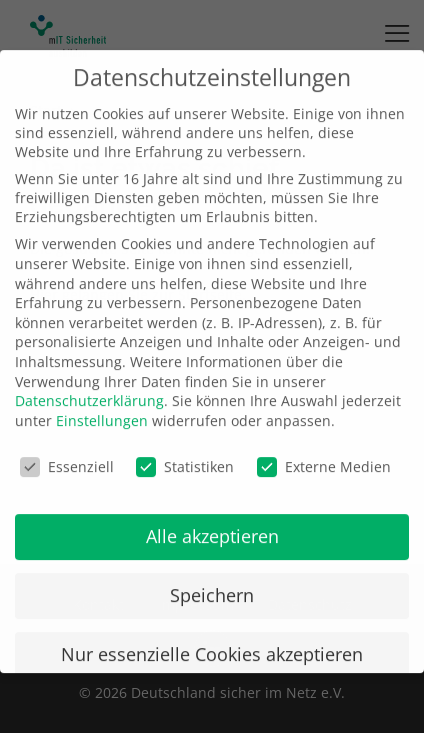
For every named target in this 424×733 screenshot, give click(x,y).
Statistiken (185, 449)
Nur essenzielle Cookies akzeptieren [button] (212, 638)
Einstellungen (102, 404)
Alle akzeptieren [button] (212, 520)
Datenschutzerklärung (89, 384)
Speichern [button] (212, 579)
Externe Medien (324, 449)
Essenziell (67, 449)
